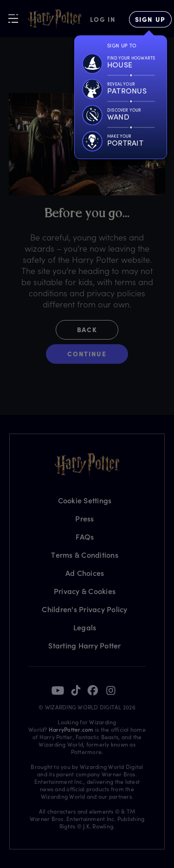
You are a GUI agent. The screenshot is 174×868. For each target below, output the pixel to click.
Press (84, 518)
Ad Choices (85, 573)
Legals (85, 627)
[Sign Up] (150, 19)
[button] (87, 332)
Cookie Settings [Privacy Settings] (85, 500)
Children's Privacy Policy (84, 609)
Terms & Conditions (85, 555)
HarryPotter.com (71, 729)
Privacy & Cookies (85, 591)
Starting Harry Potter (84, 645)
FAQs (85, 537)
